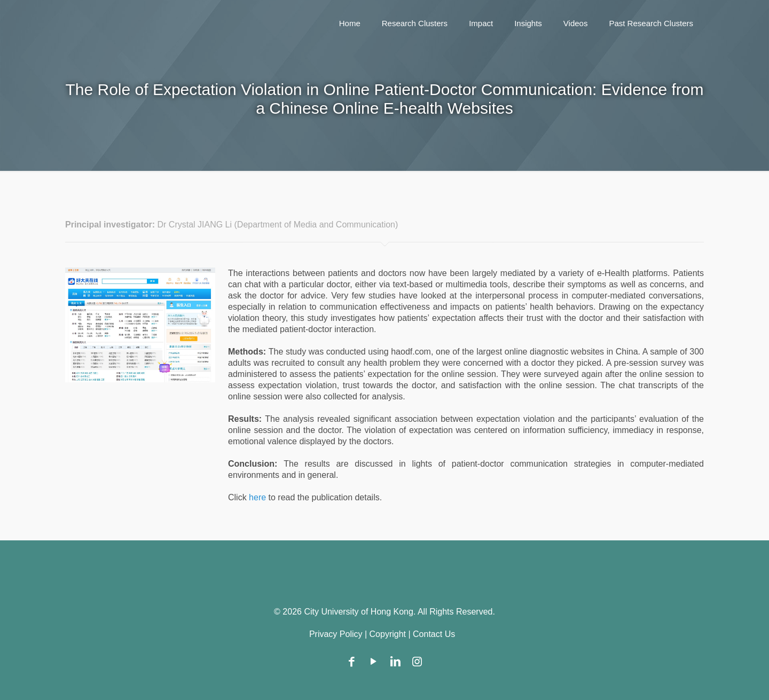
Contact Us (434, 634)
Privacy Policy (336, 634)
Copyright (388, 634)
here (258, 497)
